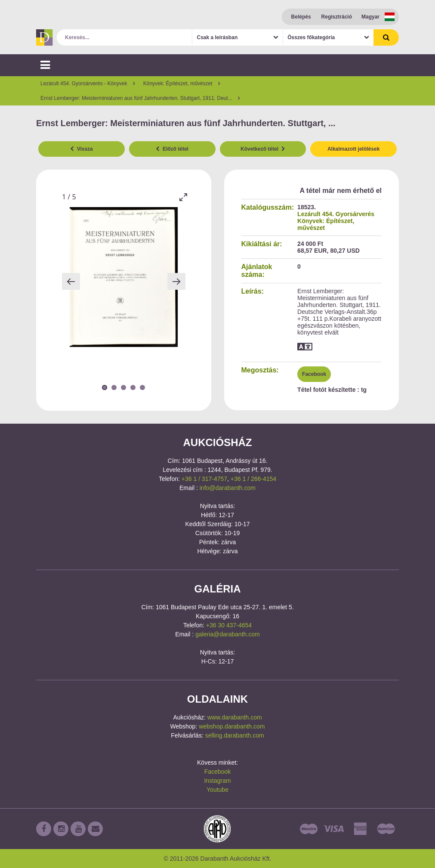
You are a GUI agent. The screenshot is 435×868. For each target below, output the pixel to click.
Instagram (217, 781)
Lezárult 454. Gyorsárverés (336, 214)
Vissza (82, 149)
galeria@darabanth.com (228, 634)
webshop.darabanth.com (232, 726)
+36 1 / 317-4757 (204, 479)
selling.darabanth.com (235, 735)
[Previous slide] (71, 281)
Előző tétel (172, 149)
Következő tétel (263, 149)
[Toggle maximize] (183, 197)
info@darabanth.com (228, 488)
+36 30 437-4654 (229, 625)
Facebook (314, 374)
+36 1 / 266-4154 (253, 479)
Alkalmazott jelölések (353, 149)
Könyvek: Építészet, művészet (326, 224)
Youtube (217, 790)
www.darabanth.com (235, 717)
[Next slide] (176, 281)
